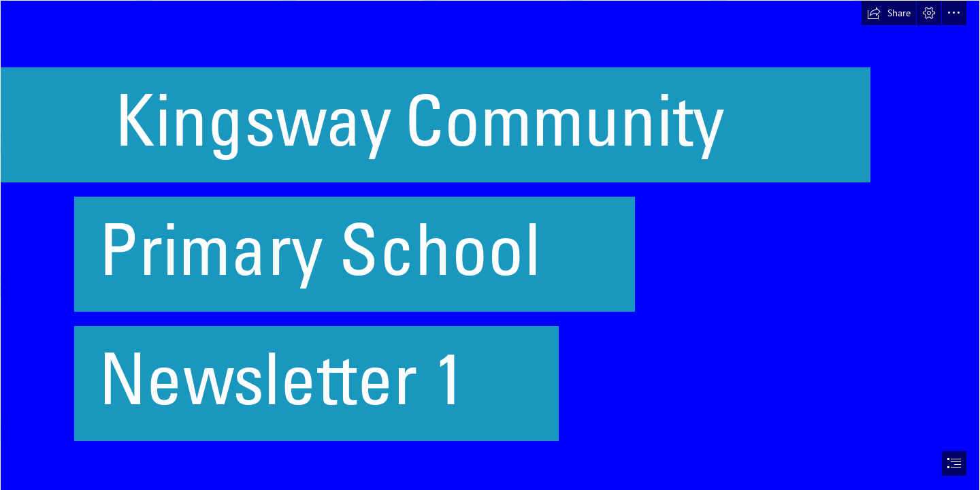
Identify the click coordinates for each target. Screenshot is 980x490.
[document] (490, 245)
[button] (889, 13)
